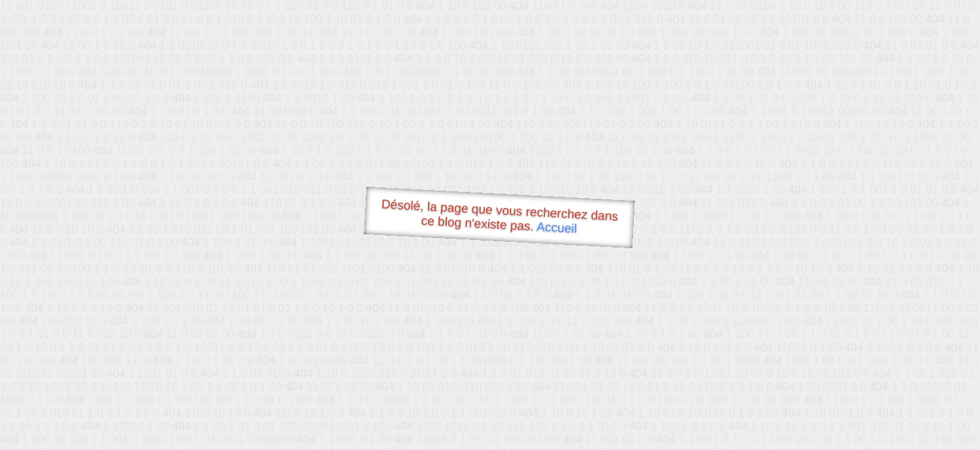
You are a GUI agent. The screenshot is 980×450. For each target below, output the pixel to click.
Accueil (557, 227)
